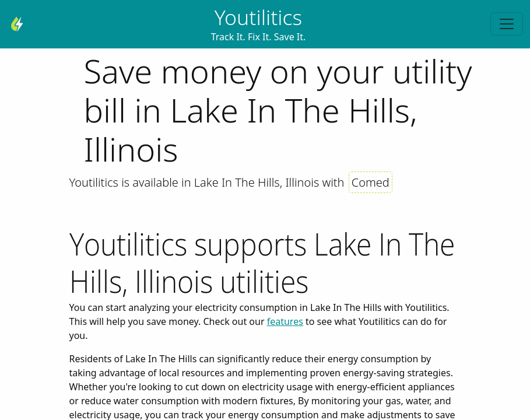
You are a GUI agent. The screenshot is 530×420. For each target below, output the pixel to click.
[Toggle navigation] (507, 24)
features (285, 321)
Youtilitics (258, 17)
